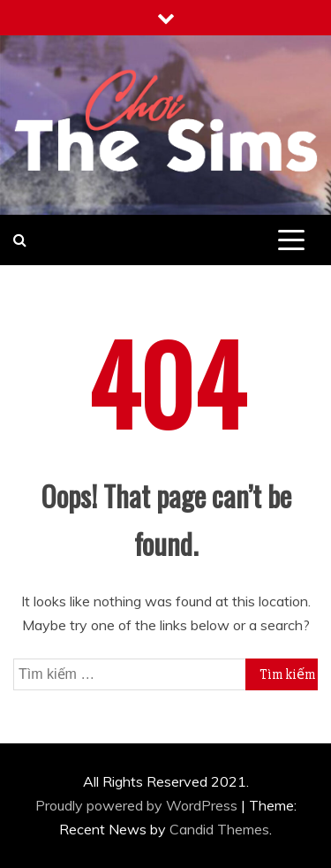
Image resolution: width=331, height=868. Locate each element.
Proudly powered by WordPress (138, 805)
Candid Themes (219, 829)
